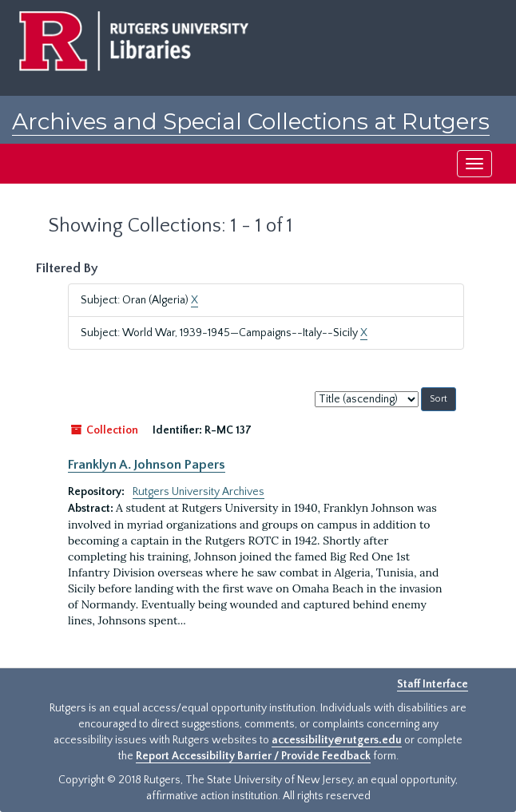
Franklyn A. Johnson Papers (147, 465)
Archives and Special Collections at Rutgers (251, 121)
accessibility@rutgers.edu (337, 740)
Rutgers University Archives (198, 492)
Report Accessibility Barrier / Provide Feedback (253, 756)
